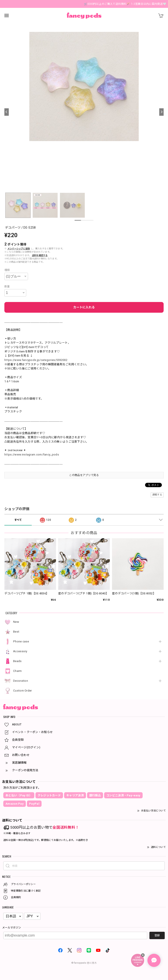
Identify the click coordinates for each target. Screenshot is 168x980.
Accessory (20, 651)
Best (16, 632)
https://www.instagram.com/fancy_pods (32, 455)
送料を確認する (40, 255)
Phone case (21, 641)
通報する (157, 495)
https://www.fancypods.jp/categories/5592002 (36, 360)
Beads (17, 661)
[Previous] (7, 112)
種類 (7, 270)
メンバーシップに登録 (19, 249)
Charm (17, 671)
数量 (7, 286)
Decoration (21, 681)
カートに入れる (84, 307)
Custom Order (23, 691)
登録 (157, 935)
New (16, 622)
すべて (18, 520)
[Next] (161, 112)
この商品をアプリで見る (84, 475)
